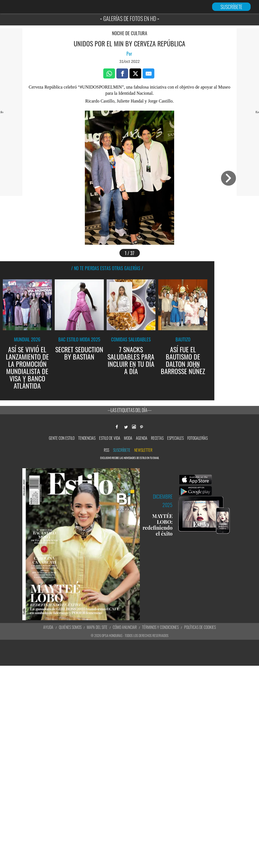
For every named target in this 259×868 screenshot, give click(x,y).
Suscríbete (122, 450)
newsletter (143, 450)
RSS (106, 450)
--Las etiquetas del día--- (130, 410)
